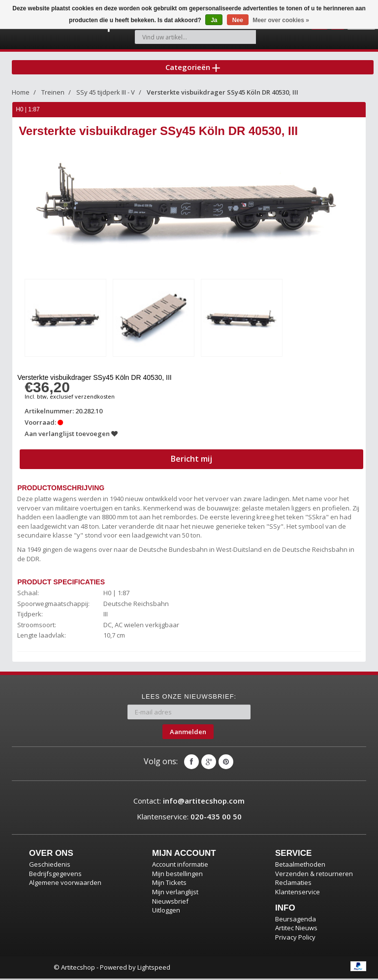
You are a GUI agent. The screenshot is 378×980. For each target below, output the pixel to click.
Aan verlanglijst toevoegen (72, 435)
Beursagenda (296, 920)
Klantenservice (298, 893)
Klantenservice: (189, 818)
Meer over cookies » (281, 20)
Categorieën (193, 68)
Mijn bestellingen (177, 875)
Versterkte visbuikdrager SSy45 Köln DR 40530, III (222, 95)
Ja (214, 20)
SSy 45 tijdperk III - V (106, 95)
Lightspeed (154, 969)
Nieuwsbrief (170, 903)
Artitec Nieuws (296, 929)
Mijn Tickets (169, 884)
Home (21, 95)
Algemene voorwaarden (65, 884)
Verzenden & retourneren (314, 875)
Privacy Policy (295, 939)
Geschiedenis (50, 866)
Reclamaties (293, 884)
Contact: (189, 803)
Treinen (53, 95)
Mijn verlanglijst (175, 893)
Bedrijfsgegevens (55, 875)
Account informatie (180, 866)
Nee (238, 20)
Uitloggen (166, 912)
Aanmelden (188, 733)
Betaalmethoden (300, 866)
